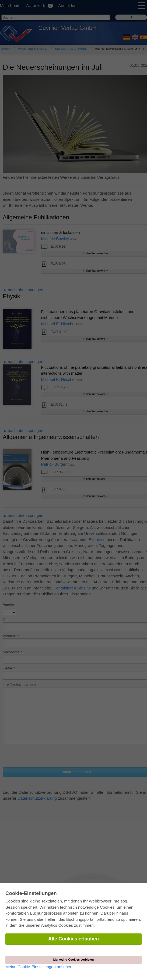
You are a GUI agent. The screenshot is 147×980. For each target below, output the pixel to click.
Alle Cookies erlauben (73, 939)
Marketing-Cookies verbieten (73, 960)
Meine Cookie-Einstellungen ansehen (39, 967)
